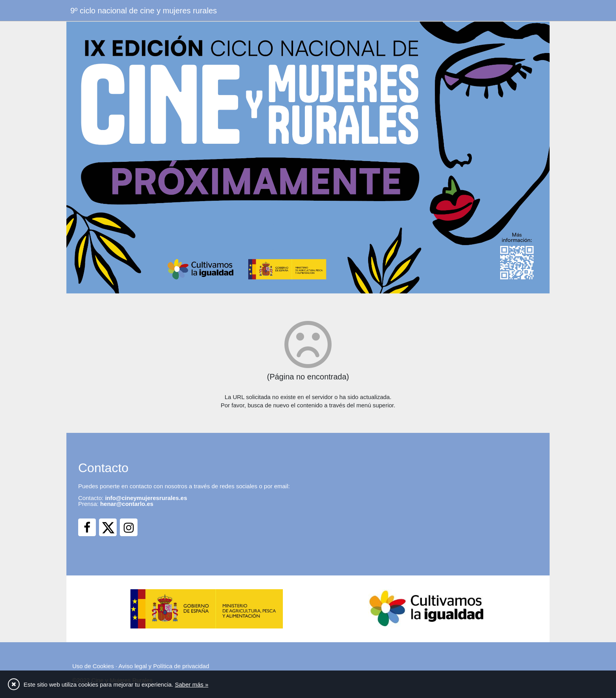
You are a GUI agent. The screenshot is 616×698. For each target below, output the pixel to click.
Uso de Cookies (93, 666)
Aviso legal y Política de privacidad (164, 666)
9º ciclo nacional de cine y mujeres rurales (144, 11)
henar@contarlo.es (127, 504)
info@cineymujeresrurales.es (146, 498)
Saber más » (192, 684)
